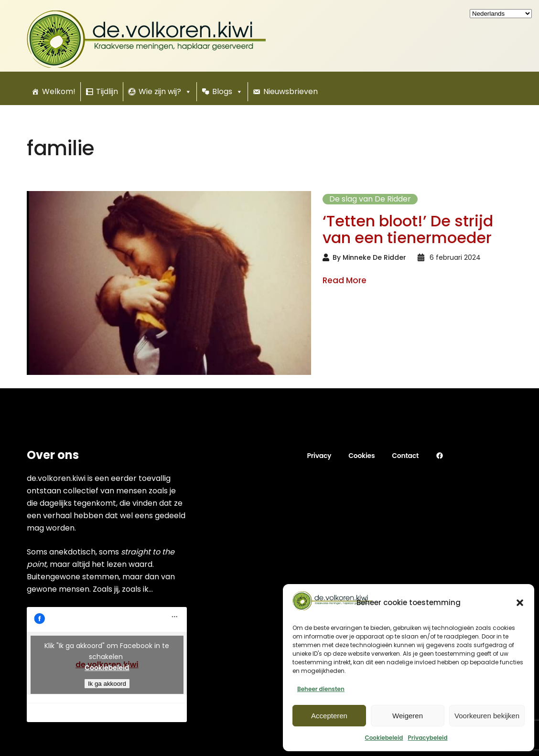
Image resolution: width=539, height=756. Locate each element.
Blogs (227, 92)
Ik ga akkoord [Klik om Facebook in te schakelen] (107, 684)
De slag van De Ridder (370, 199)
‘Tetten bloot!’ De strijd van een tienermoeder (408, 229)
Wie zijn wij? (165, 92)
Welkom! (59, 91)
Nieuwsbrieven (291, 91)
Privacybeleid (427, 738)
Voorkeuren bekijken (487, 716)
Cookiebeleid (384, 738)
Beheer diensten (321, 689)
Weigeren (408, 716)
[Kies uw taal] (501, 14)
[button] (520, 603)
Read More (345, 281)
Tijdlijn (107, 91)
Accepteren (329, 716)
